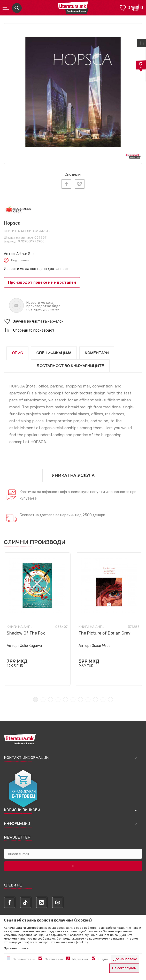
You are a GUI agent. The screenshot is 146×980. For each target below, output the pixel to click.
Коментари (97, 353)
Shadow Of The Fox (26, 633)
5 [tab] (66, 700)
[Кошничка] (136, 7)
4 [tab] (58, 700)
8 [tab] (88, 700)
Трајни (103, 959)
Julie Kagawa (31, 646)
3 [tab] (51, 700)
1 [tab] (36, 700)
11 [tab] (110, 700)
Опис (17, 353)
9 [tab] (95, 700)
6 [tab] (73, 700)
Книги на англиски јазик (27, 231)
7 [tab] (80, 700)
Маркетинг (80, 959)
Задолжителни (24, 959)
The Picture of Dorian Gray (105, 633)
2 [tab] (43, 700)
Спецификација (54, 353)
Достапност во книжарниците (70, 366)
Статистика (54, 959)
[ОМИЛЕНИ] (123, 7)
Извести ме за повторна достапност (36, 269)
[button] (73, 321)
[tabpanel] (73, 92)
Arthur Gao (25, 254)
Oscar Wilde (101, 646)
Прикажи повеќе (16, 948)
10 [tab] (103, 700)
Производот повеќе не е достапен (42, 282)
